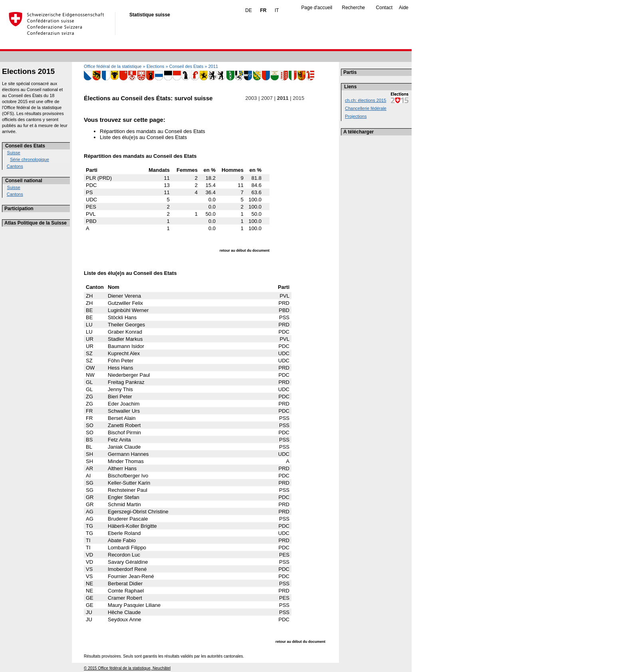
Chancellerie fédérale (366, 108)
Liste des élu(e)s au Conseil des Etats (143, 137)
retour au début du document (245, 251)
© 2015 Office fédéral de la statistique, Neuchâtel (127, 668)
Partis (350, 72)
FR (263, 10)
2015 (299, 98)
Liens (350, 87)
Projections (356, 116)
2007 (267, 98)
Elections (156, 66)
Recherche (353, 8)
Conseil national (24, 181)
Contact (384, 8)
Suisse (14, 153)
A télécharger (359, 132)
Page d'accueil (317, 8)
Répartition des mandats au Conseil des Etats (153, 131)
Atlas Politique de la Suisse (36, 223)
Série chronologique (30, 159)
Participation (19, 209)
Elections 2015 (28, 71)
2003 (251, 98)
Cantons (15, 166)
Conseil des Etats (25, 146)
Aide (404, 8)
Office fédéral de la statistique (113, 66)
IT (277, 10)
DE (249, 10)
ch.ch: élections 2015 (365, 100)
